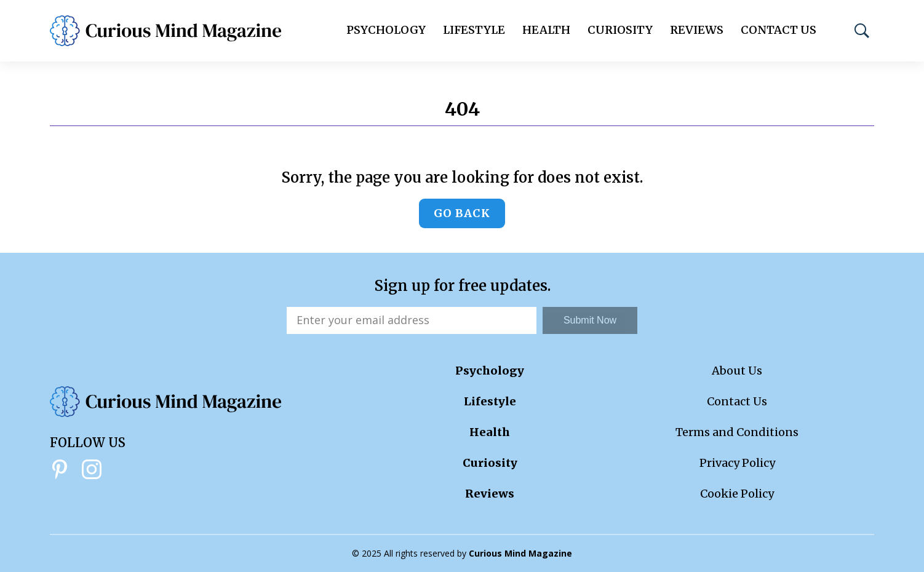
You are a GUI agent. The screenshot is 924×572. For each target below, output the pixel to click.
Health (546, 30)
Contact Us (779, 30)
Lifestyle (474, 30)
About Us (737, 371)
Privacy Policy (737, 463)
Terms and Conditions (737, 432)
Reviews (697, 30)
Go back (462, 213)
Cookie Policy (737, 494)
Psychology (386, 30)
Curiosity (620, 30)
